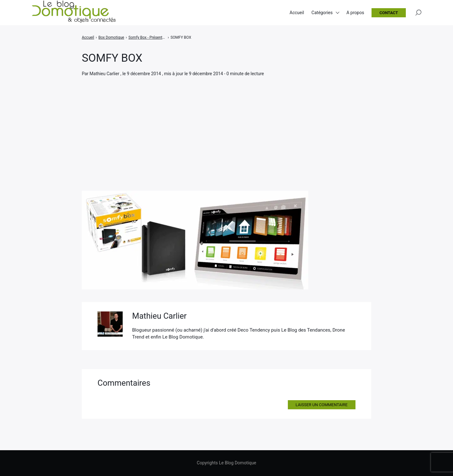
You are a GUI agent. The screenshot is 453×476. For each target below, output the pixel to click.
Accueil (297, 13)
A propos (355, 13)
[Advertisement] (226, 125)
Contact (389, 13)
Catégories (322, 13)
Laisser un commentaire (322, 405)
